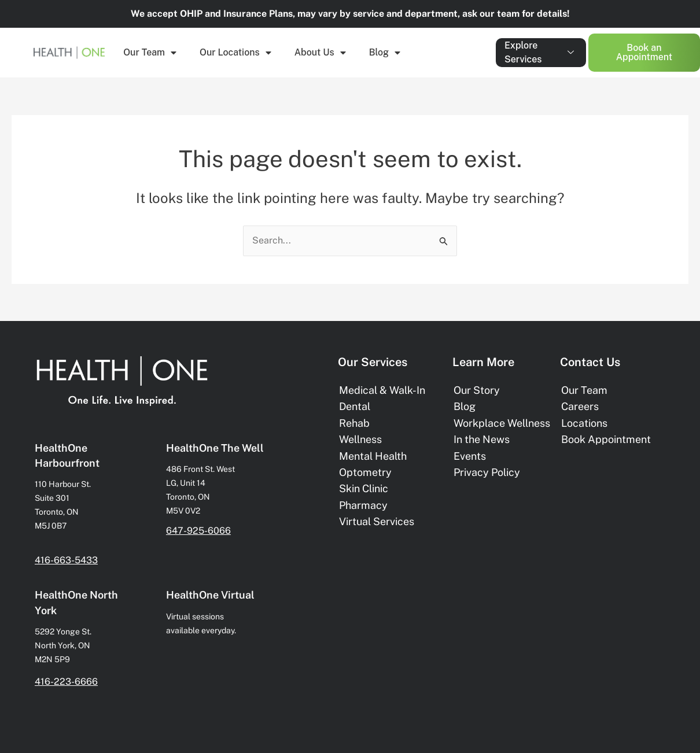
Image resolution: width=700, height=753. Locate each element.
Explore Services (539, 52)
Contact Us (590, 362)
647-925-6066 (198, 531)
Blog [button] (385, 53)
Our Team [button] (150, 53)
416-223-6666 (66, 682)
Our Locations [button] (235, 53)
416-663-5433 (66, 560)
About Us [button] (320, 53)
